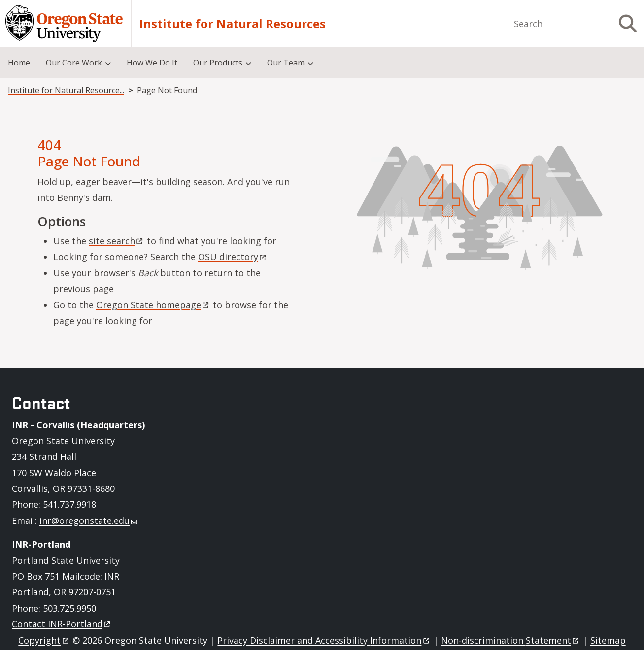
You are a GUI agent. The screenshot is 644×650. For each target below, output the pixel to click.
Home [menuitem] (19, 63)
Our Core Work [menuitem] (74, 63)
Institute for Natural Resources (233, 24)
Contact (62, 624)
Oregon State (153, 305)
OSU (233, 257)
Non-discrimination (511, 640)
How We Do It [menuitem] (152, 63)
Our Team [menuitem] (286, 63)
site (117, 241)
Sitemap (608, 640)
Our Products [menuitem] (218, 63)
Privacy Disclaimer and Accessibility (324, 640)
